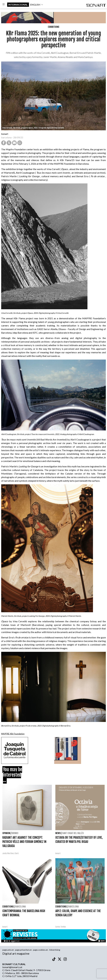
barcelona (6, 137)
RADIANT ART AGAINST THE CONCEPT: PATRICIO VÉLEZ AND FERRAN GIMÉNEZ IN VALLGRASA (24, 842)
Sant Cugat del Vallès (73, 833)
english (37, 5)
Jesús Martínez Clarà (10, 853)
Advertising (55, 950)
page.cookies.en (41, 950)
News (58, 833)
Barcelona (20, 907)
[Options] (4, 5)
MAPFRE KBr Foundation (13, 734)
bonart (5, 134)
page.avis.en (8, 950)
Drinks (15, 833)
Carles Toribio (61, 927)
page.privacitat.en (23, 950)
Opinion (6, 833)
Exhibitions (54, 27)
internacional (18, 5)
